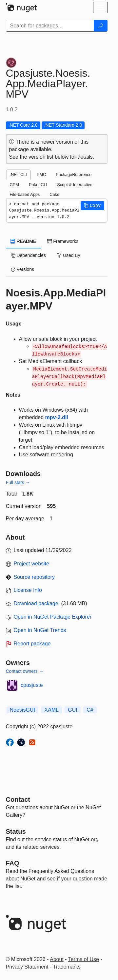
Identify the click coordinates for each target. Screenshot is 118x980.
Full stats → (18, 482)
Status (16, 831)
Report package (32, 644)
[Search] (101, 26)
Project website (32, 564)
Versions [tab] (23, 269)
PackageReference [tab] (74, 174)
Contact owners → (25, 671)
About (57, 959)
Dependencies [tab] (28, 255)
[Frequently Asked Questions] (13, 863)
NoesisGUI (22, 710)
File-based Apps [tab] (25, 194)
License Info (28, 590)
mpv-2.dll (57, 417)
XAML (51, 710)
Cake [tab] (54, 194)
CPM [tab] (14, 185)
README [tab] (24, 241)
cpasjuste (32, 685)
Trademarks (67, 967)
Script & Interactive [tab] (75, 185)
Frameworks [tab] (63, 241)
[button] (92, 206)
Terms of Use (84, 959)
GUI (72, 710)
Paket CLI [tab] (38, 185)
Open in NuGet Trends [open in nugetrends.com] (40, 630)
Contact (18, 799)
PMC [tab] (41, 174)
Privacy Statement (27, 967)
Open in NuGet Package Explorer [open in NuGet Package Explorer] (53, 617)
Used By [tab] (69, 255)
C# (90, 710)
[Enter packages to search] (50, 26)
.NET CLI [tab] (18, 174)
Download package (36, 603)
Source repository (34, 577)
